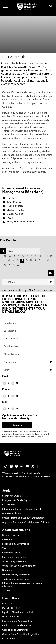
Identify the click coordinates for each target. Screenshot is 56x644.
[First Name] (28, 323)
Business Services (11, 535)
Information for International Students (22, 509)
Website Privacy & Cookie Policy (19, 566)
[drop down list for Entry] (28, 370)
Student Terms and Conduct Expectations (24, 518)
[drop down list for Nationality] (28, 362)
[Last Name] (28, 331)
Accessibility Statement (14, 562)
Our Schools (9, 505)
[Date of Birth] (28, 339)
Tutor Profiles (14, 202)
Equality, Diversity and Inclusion (19, 612)
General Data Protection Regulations (21, 634)
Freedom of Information (15, 557)
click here (39, 437)
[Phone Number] (28, 354)
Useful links (11, 599)
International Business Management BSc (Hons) (23, 190)
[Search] (23, 251)
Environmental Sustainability (17, 621)
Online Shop (9, 639)
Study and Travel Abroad (20, 222)
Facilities (11, 198)
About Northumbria (16, 530)
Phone (6, 389)
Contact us (8, 604)
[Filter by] (28, 282)
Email (5, 377)
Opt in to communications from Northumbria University (20, 417)
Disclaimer (8, 570)
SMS (5, 402)
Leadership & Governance (16, 544)
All (5, 256)
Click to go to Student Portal (17, 626)
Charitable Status (11, 553)
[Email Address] (28, 346)
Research (7, 540)
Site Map (7, 591)
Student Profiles (16, 210)
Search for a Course (12, 496)
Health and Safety (11, 617)
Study (6, 491)
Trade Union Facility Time (15, 579)
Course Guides (15, 214)
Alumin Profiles (15, 206)
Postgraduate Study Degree (17, 501)
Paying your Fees (11, 608)
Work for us (8, 549)
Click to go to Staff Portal (15, 630)
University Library (11, 514)
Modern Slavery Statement (16, 575)
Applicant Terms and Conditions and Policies (25, 523)
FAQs (10, 218)
